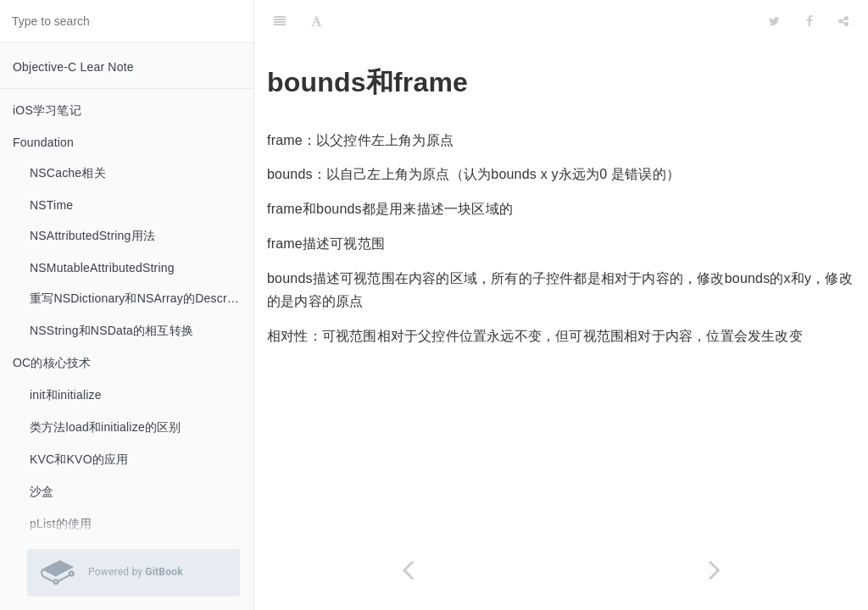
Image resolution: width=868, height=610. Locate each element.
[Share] (843, 21)
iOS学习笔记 (47, 110)
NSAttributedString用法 (92, 236)
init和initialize (66, 395)
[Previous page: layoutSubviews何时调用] (408, 570)
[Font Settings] (317, 21)
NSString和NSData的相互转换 (111, 330)
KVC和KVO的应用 (79, 459)
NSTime (51, 205)
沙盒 (42, 491)
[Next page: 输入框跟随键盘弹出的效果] (715, 570)
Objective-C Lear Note (73, 67)
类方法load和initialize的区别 (105, 427)
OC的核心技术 (52, 363)
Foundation (43, 142)
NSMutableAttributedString (102, 268)
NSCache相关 (68, 173)
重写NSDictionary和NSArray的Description (142, 298)
